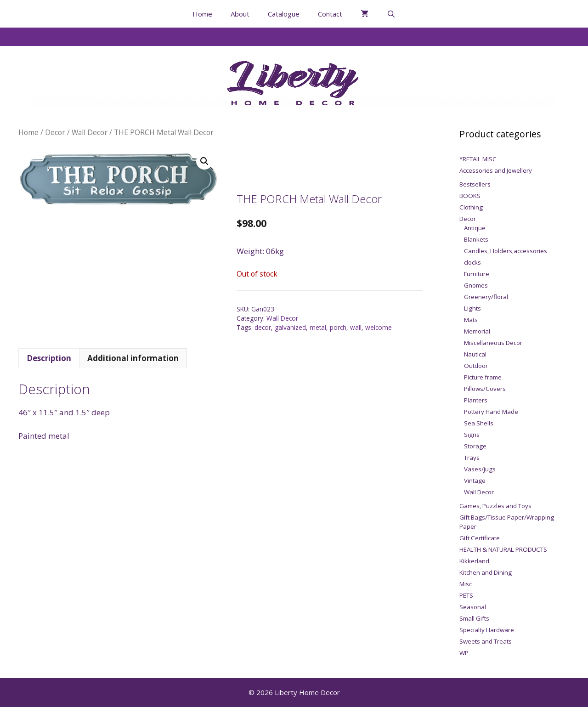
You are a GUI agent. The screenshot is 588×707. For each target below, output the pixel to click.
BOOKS (470, 196)
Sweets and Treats (486, 641)
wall (356, 327)
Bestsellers (475, 184)
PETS (466, 595)
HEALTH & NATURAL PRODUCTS (503, 549)
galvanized (290, 327)
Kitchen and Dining (486, 572)
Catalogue (284, 14)
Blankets (476, 239)
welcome (379, 327)
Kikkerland (474, 561)
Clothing (471, 207)
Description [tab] (49, 358)
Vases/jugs (480, 469)
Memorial (477, 331)
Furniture (477, 274)
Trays (472, 458)
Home (202, 14)
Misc (466, 584)
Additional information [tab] (133, 358)
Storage (475, 446)
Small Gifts (474, 618)
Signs (472, 435)
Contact (330, 14)
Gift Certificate (480, 538)
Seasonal (473, 607)
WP (464, 653)
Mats (471, 320)
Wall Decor (90, 132)
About (240, 14)
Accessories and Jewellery (496, 170)
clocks (472, 262)
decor (263, 327)
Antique (475, 228)
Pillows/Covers (485, 389)
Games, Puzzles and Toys (495, 506)
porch (338, 327)
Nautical (475, 354)
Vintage (475, 481)
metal (318, 327)
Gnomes (476, 285)
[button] (204, 161)
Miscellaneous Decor (493, 343)
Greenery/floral (486, 297)
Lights (472, 308)
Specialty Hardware (487, 630)
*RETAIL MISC (478, 159)
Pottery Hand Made (491, 412)
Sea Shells (479, 423)
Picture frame (483, 377)
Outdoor (476, 366)
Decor (55, 132)
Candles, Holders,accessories (506, 251)
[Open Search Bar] (391, 14)
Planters (476, 400)
